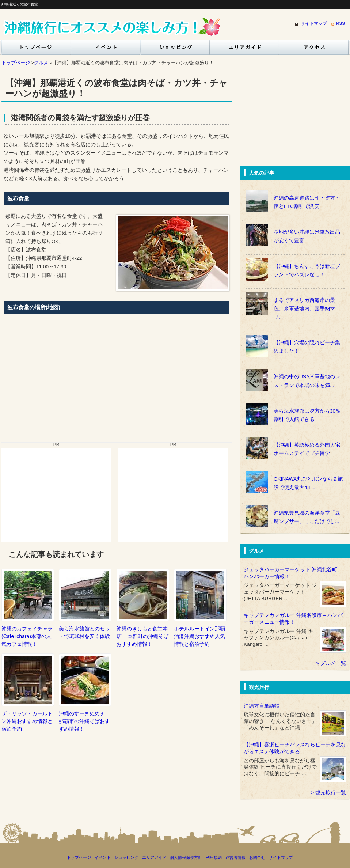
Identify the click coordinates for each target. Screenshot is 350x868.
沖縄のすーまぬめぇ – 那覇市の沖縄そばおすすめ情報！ (84, 721)
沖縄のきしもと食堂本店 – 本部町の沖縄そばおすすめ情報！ (142, 636)
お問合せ (257, 857)
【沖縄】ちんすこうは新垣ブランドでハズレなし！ (307, 270)
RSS (341, 23)
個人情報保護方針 (186, 857)
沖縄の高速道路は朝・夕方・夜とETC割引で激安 (307, 202)
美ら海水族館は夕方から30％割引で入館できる (307, 415)
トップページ (35, 49)
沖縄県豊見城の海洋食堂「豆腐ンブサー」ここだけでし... (307, 517)
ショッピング (175, 49)
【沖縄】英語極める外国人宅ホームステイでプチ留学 (307, 449)
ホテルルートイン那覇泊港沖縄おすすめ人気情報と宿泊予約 (199, 636)
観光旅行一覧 (331, 793)
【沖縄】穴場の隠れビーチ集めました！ (307, 347)
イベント (106, 49)
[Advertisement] (56, 493)
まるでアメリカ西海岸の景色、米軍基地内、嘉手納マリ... (304, 309)
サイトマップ (314, 23)
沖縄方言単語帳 (262, 706)
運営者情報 (235, 857)
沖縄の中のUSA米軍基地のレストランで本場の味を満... (307, 381)
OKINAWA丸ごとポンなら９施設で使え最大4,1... (308, 483)
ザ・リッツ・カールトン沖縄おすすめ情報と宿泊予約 (27, 721)
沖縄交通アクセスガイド (314, 49)
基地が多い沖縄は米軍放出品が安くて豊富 (307, 236)
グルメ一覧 (333, 663)
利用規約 (214, 857)
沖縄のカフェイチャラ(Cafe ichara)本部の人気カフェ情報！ (27, 636)
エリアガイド (244, 49)
